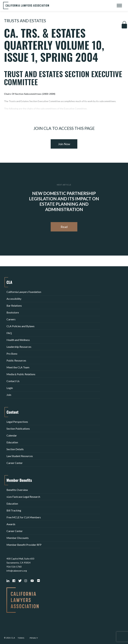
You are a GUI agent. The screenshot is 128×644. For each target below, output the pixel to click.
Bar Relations (14, 306)
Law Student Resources (20, 456)
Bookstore (13, 312)
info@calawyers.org (17, 571)
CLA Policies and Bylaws (20, 326)
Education (12, 442)
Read (64, 227)
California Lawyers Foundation (24, 292)
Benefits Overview (17, 490)
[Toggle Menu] (119, 5)
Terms (21, 638)
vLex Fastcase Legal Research (23, 497)
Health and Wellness (18, 340)
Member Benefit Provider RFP (24, 545)
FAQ (9, 333)
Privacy (34, 638)
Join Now (64, 144)
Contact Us (13, 381)
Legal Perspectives (17, 422)
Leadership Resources (19, 347)
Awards (11, 524)
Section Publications (18, 429)
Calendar (12, 435)
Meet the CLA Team (18, 367)
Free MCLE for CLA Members (24, 517)
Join (9, 395)
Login (10, 388)
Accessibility (14, 299)
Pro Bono (12, 354)
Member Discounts (18, 538)
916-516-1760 (14, 567)
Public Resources (16, 360)
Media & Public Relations (21, 374)
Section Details (15, 449)
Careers (11, 319)
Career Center (15, 463)
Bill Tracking (14, 510)
